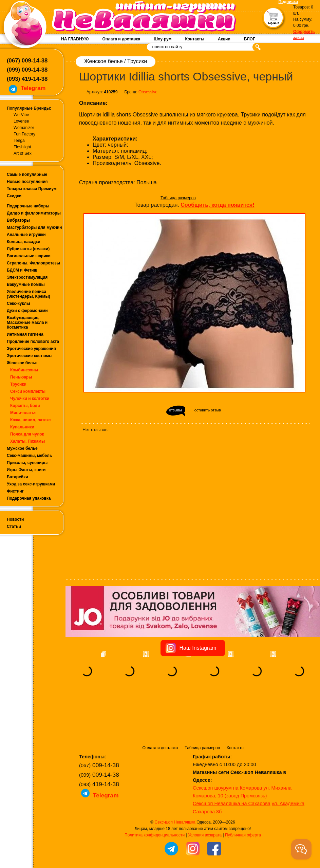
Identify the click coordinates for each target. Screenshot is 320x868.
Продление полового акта (33, 341)
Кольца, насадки (24, 242)
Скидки (14, 196)
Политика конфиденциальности (155, 793)
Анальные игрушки (26, 235)
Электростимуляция (27, 277)
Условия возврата (205, 793)
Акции (224, 39)
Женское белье (22, 363)
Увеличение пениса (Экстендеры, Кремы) (29, 294)
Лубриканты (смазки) (28, 249)
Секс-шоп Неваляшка (175, 780)
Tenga (19, 141)
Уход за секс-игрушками (31, 484)
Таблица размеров (178, 198)
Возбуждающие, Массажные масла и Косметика (27, 322)
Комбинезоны (24, 370)
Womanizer (24, 128)
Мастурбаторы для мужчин (34, 227)
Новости (15, 519)
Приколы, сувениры (27, 463)
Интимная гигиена (25, 334)
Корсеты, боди (25, 406)
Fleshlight (22, 147)
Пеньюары (21, 377)
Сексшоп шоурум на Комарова (227, 745)
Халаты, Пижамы (27, 441)
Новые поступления (27, 182)
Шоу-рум (163, 39)
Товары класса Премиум (32, 189)
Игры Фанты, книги (26, 470)
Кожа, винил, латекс (31, 420)
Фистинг (15, 491)
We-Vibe (21, 115)
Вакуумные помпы (26, 284)
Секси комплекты (28, 391)
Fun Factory (24, 134)
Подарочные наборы (28, 206)
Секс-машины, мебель (29, 456)
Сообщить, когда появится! (217, 205)
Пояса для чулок (27, 434)
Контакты (195, 39)
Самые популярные (27, 174)
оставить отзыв (208, 410)
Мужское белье (22, 448)
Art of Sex (23, 153)
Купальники (22, 427)
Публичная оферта (243, 793)
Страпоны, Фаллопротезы (33, 263)
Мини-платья (23, 413)
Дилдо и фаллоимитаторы (34, 213)
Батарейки (17, 477)
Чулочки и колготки (30, 399)
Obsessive (148, 92)
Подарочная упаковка (29, 498)
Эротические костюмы (30, 356)
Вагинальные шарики (29, 256)
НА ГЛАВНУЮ (75, 39)
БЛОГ (250, 39)
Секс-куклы (18, 303)
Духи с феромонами (27, 311)
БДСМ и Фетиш (22, 270)
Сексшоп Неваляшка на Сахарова (232, 761)
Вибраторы (18, 220)
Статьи (14, 527)
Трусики (18, 384)
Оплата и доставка (121, 39)
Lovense (21, 121)
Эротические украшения (31, 349)
